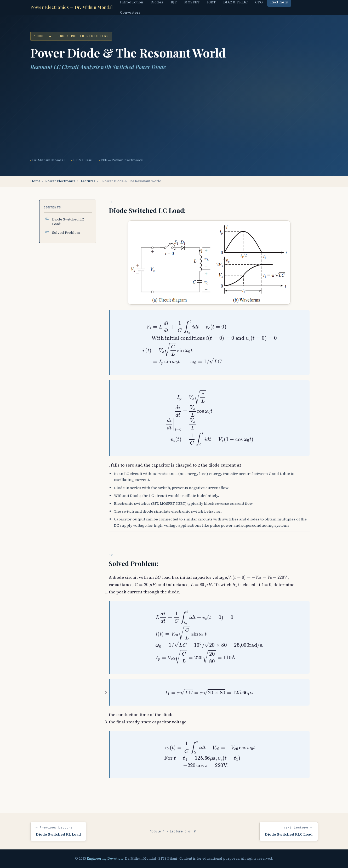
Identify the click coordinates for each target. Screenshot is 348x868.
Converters (130, 12)
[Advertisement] (174, 114)
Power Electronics (60, 181)
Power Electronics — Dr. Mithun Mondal (72, 7)
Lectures (88, 181)
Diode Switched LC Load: (68, 222)
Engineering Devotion (105, 858)
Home (35, 181)
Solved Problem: (66, 232)
